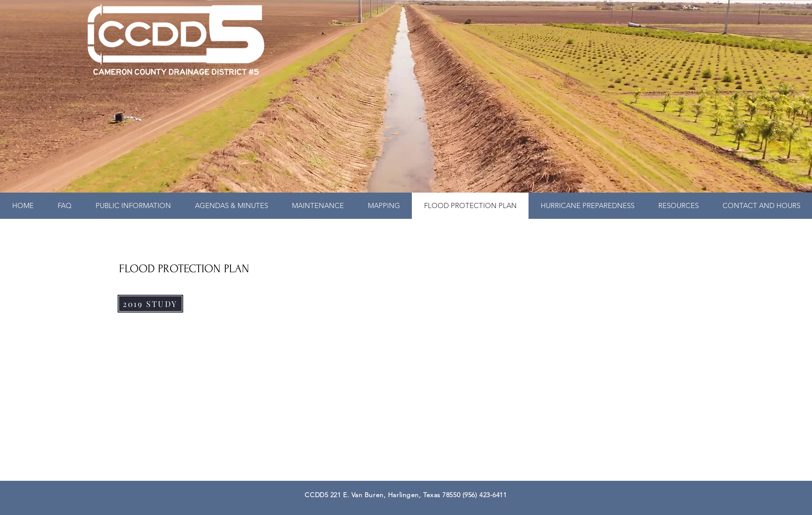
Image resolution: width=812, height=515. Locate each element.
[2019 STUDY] (150, 304)
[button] (133, 206)
